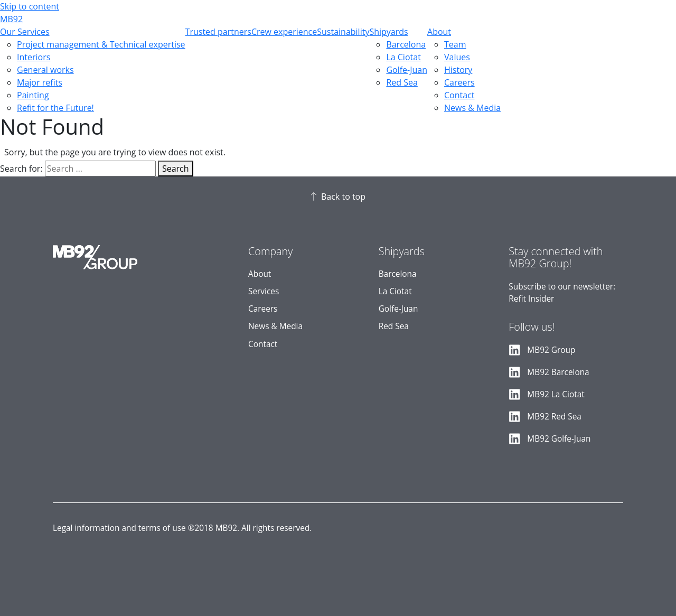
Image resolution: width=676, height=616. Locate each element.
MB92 (11, 19)
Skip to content (30, 6)
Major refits (40, 82)
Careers (459, 82)
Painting (33, 95)
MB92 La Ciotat (556, 394)
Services (264, 291)
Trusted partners (218, 32)
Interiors (34, 57)
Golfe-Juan (407, 70)
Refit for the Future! (55, 108)
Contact (459, 95)
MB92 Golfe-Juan (559, 439)
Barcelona (406, 44)
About (439, 32)
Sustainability (343, 32)
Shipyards (388, 32)
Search (176, 169)
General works (45, 70)
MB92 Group (551, 350)
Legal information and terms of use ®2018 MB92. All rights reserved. (182, 528)
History (458, 70)
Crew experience (284, 32)
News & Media (472, 108)
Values (457, 57)
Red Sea (402, 82)
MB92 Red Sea (554, 417)
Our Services (25, 32)
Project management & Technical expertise (101, 44)
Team (455, 44)
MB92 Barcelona (558, 372)
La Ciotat (403, 57)
